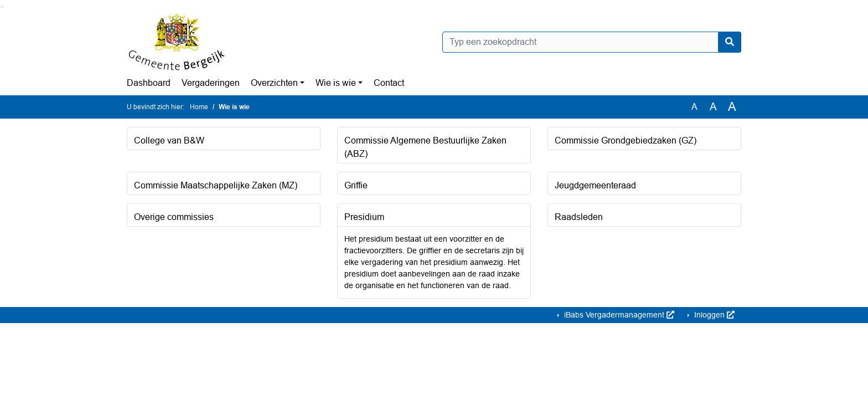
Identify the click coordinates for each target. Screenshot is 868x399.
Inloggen (713, 315)
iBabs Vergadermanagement (618, 315)
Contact (389, 83)
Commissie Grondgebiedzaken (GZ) (626, 140)
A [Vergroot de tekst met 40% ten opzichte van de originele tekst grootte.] (732, 107)
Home (199, 107)
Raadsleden (579, 217)
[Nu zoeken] (730, 42)
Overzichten (274, 83)
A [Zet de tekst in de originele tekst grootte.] (694, 107)
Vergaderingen (211, 83)
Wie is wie (336, 83)
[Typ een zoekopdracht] (592, 42)
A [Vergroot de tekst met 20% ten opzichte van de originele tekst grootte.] (713, 107)
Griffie (356, 185)
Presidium (364, 217)
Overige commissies (174, 217)
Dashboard (149, 83)
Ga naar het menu (3, 7)
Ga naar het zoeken (1, 7)
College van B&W (169, 140)
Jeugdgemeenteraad (595, 185)
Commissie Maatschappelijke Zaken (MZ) (216, 185)
